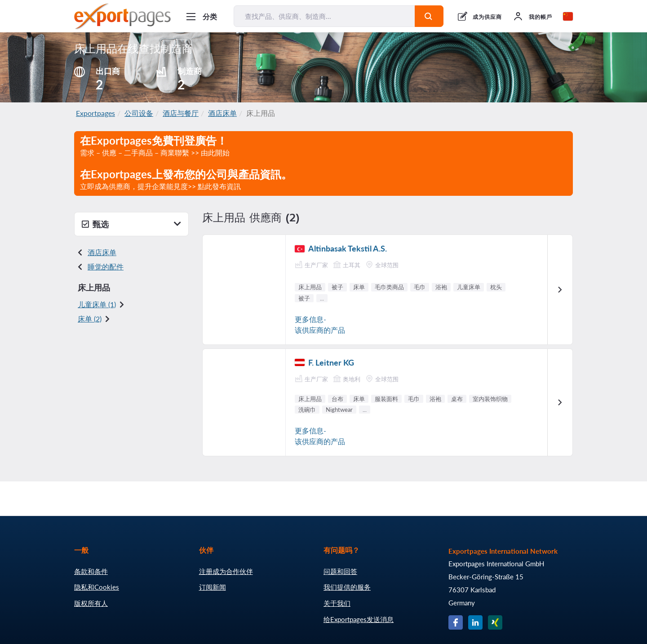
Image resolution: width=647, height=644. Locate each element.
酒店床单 (222, 113)
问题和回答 (340, 571)
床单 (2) (90, 319)
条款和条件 (91, 571)
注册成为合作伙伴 (226, 571)
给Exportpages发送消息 (359, 619)
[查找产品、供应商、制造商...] (324, 16)
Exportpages (95, 113)
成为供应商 (487, 17)
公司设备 (139, 113)
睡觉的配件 (106, 267)
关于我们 (337, 603)
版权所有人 (91, 603)
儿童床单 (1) (97, 304)
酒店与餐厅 (181, 113)
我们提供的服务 (347, 587)
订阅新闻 (213, 587)
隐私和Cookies (97, 587)
